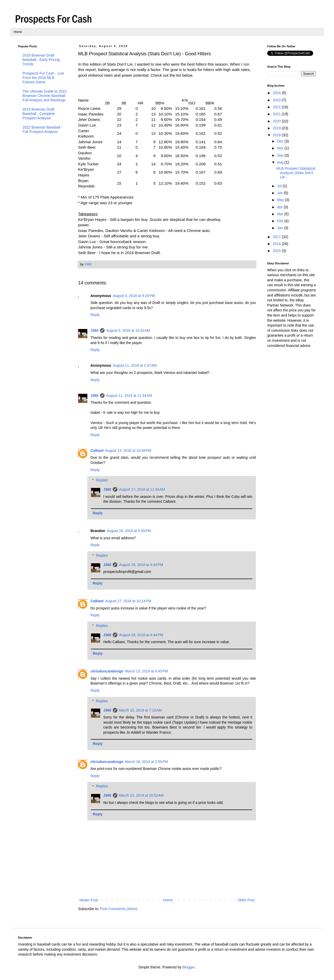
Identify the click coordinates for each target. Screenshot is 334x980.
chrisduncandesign (107, 671)
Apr (280, 207)
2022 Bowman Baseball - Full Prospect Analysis (43, 129)
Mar (281, 214)
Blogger (188, 967)
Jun (280, 193)
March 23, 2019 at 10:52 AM (141, 795)
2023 (277, 100)
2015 (277, 251)
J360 (94, 330)
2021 (277, 114)
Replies (102, 480)
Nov (281, 148)
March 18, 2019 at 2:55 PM (146, 762)
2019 (277, 128)
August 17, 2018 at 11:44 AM (142, 489)
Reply (95, 315)
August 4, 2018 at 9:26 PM (134, 296)
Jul (280, 186)
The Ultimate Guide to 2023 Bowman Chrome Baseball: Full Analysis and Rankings (45, 96)
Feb (281, 221)
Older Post (246, 900)
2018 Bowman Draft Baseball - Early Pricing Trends (41, 60)
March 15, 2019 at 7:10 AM (140, 710)
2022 (277, 107)
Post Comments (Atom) (119, 909)
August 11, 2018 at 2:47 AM (135, 365)
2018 (277, 135)
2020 (277, 121)
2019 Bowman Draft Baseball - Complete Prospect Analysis (39, 114)
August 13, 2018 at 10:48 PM (128, 451)
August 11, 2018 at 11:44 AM (129, 395)
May (281, 200)
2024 (277, 93)
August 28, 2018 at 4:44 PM (141, 565)
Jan (280, 228)
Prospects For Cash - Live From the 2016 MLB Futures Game (43, 78)
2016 (277, 244)
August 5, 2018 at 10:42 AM (128, 330)
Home (18, 32)
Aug (281, 162)
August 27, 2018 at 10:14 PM (128, 601)
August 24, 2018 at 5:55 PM (129, 531)
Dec (281, 141)
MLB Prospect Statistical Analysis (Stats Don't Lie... (296, 173)
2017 (277, 237)
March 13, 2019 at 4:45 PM (146, 671)
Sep (281, 155)
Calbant (97, 451)
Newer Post (89, 900)
